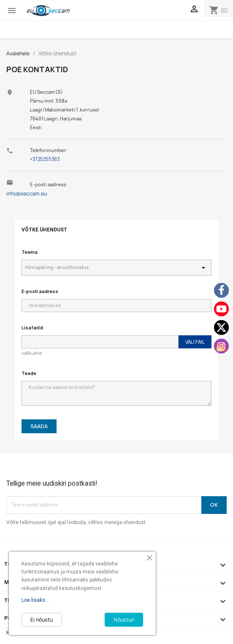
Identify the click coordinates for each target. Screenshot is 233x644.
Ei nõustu (42, 620)
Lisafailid (32, 327)
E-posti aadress (40, 291)
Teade (29, 373)
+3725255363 (45, 159)
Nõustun (124, 620)
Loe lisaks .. (35, 600)
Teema (30, 252)
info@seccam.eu (27, 194)
